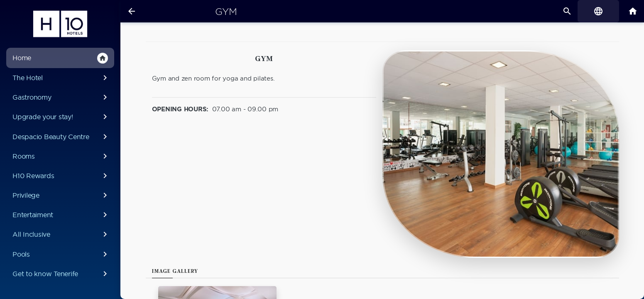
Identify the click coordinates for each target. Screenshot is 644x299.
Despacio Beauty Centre (61, 137)
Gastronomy (61, 97)
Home (60, 58)
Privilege (61, 195)
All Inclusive (61, 234)
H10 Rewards (61, 176)
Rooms (61, 156)
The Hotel (61, 78)
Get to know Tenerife (61, 274)
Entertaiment (61, 215)
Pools (61, 254)
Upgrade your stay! (61, 117)
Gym (226, 12)
